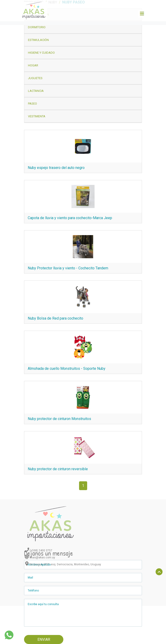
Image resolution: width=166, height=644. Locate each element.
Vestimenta (37, 116)
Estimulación (38, 40)
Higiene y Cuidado (41, 53)
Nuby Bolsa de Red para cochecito (55, 318)
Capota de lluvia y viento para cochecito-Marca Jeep (70, 218)
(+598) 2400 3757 (41, 551)
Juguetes (35, 78)
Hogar (33, 65)
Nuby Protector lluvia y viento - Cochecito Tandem (68, 268)
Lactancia (36, 91)
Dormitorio (37, 27)
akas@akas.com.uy (42, 557)
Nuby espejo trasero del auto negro (56, 168)
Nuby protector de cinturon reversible (58, 469)
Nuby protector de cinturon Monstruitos (59, 419)
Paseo (32, 104)
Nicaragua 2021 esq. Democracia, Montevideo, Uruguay (65, 564)
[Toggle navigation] (142, 14)
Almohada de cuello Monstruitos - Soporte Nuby (67, 369)
